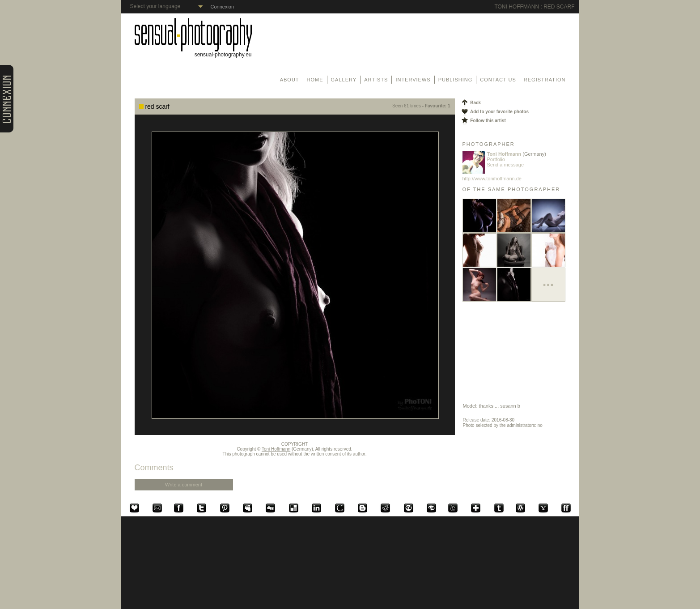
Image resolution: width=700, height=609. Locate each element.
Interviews (413, 80)
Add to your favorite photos (495, 112)
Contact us (498, 80)
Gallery (344, 80)
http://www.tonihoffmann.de (492, 179)
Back (471, 103)
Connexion (223, 7)
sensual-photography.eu (193, 52)
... (548, 281)
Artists (376, 80)
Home (315, 80)
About (290, 80)
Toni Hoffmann (276, 449)
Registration (545, 80)
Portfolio (496, 159)
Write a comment (184, 485)
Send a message (506, 165)
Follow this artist (483, 121)
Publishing (456, 80)
